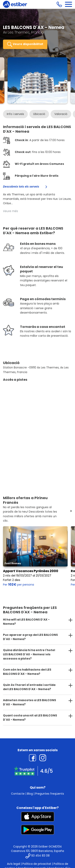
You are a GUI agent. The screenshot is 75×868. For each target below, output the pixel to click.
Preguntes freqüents (50, 794)
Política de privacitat (37, 864)
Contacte (18, 794)
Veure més (10, 211)
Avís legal (13, 864)
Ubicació (39, 114)
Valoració (61, 114)
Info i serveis (15, 114)
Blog (30, 794)
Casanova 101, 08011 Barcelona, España (37, 851)
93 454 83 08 (40, 856)
